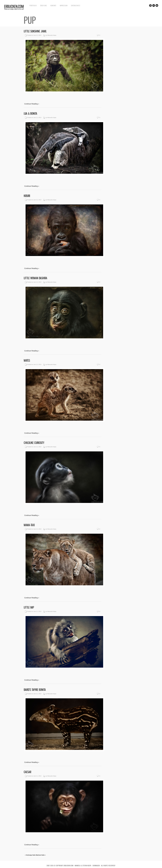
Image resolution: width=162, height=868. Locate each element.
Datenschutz (76, 6)
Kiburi (27, 196)
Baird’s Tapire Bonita (35, 690)
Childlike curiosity (34, 443)
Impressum (64, 6)
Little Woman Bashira (35, 278)
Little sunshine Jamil (35, 31)
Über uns (44, 6)
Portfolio (33, 6)
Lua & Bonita (30, 114)
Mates (27, 360)
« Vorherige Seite (30, 855)
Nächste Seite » (41, 855)
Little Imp (29, 607)
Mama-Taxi (29, 525)
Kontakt (53, 6)
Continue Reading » (32, 104)
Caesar (27, 772)
